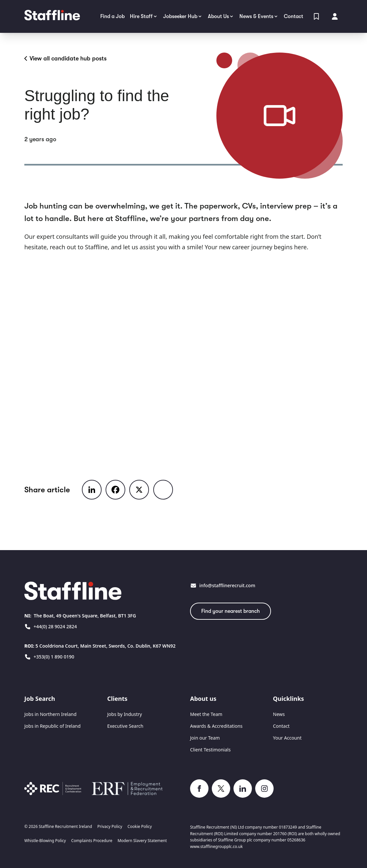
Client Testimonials (210, 750)
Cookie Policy (140, 827)
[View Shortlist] (316, 16)
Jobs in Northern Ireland (50, 714)
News (279, 714)
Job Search (40, 699)
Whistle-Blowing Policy (45, 841)
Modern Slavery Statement (142, 841)
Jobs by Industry (125, 714)
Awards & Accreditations (216, 726)
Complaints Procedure (92, 841)
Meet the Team (206, 714)
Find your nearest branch (231, 611)
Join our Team (205, 738)
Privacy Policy (110, 827)
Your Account (287, 738)
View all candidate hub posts (65, 58)
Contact (281, 726)
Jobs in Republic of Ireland (52, 726)
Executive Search (125, 726)
